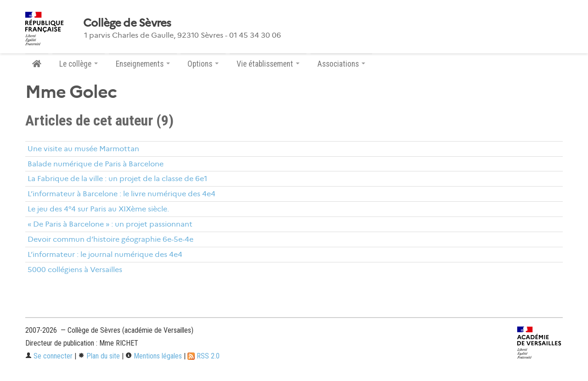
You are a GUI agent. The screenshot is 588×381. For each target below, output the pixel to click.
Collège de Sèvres (127, 23)
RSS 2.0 (204, 356)
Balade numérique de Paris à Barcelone (96, 164)
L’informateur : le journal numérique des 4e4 (105, 254)
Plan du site (99, 356)
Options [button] (203, 64)
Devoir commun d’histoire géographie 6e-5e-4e (110, 239)
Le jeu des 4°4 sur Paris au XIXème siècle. (98, 209)
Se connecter (49, 356)
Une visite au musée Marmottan (83, 149)
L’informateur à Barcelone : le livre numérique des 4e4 (122, 194)
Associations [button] (341, 64)
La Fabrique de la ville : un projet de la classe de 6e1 (117, 179)
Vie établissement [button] (268, 64)
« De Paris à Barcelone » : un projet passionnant (110, 224)
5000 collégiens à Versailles (75, 270)
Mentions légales (154, 356)
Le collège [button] (79, 64)
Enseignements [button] (143, 64)
